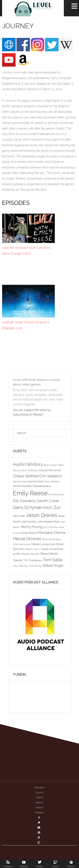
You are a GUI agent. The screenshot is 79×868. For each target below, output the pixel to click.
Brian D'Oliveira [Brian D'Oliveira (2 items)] (30, 470)
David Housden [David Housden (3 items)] (23, 486)
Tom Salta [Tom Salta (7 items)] (52, 560)
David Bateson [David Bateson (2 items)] (52, 482)
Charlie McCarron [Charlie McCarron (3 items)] (50, 470)
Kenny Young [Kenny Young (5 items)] (32, 527)
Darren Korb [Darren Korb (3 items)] (36, 481)
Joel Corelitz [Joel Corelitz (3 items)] (29, 521)
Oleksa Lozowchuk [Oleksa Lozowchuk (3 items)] (43, 544)
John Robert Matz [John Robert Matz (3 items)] (49, 521)
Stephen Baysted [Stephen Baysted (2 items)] (30, 554)
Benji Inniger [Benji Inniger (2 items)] (51, 465)
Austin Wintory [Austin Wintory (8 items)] (28, 464)
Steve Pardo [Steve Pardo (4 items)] (49, 554)
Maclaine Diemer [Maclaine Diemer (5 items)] (52, 533)
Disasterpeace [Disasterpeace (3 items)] (42, 486)
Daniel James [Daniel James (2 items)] (20, 482)
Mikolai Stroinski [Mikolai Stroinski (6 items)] (27, 539)
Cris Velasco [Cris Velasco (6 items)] (51, 476)
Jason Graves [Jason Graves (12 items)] (42, 515)
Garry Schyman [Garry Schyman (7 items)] (28, 507)
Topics (40, 797)
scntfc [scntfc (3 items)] (17, 554)
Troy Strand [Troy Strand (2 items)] (35, 566)
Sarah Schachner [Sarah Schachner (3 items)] (52, 549)
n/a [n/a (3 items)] (15, 544)
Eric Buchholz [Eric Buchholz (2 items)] (56, 494)
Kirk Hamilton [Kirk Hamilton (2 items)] (51, 527)
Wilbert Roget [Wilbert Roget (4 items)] (53, 566)
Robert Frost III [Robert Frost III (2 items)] (33, 549)
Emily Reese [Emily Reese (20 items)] (30, 493)
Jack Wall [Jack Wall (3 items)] (19, 516)
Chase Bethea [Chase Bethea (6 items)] (26, 476)
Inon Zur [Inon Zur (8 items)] (52, 507)
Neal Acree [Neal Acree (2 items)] (24, 544)
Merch (40, 808)
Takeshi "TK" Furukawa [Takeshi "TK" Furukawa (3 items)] (27, 560)
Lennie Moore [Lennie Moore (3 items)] (28, 533)
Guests (39, 792)
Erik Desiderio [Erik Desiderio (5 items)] (24, 501)
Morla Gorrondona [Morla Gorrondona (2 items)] (51, 539)
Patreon (39, 813)
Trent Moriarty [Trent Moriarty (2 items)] (21, 566)
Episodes (39, 787)
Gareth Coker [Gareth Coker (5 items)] (48, 501)
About (39, 803)
